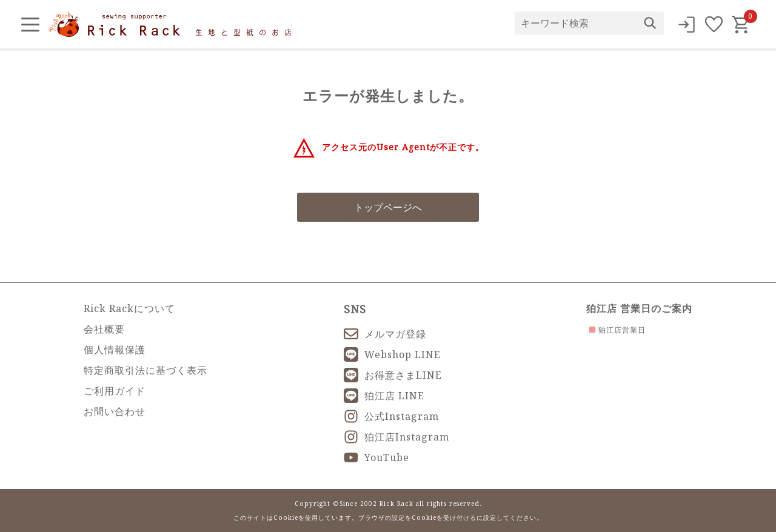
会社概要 (104, 329)
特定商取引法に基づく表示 (145, 370)
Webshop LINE (392, 354)
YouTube (376, 457)
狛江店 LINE (384, 396)
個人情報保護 (115, 350)
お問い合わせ (115, 411)
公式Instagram (391, 416)
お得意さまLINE (393, 375)
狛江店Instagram (396, 437)
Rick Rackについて (129, 308)
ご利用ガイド (115, 391)
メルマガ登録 (385, 334)
